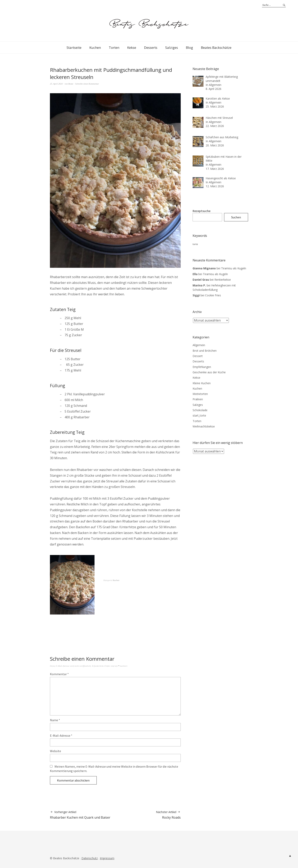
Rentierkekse (223, 280)
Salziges (172, 48)
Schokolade (200, 410)
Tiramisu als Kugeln (234, 268)
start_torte (199, 415)
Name (55, 720)
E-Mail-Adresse (61, 735)
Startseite (74, 48)
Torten (114, 48)
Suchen (236, 217)
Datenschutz (90, 858)
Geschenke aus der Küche (209, 372)
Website (55, 751)
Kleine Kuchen (202, 383)
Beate (71, 84)
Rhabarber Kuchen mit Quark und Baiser (80, 815)
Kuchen (95, 48)
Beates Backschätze (216, 48)
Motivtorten (200, 394)
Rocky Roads (168, 815)
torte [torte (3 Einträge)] (195, 244)
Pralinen (198, 399)
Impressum (107, 858)
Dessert (198, 356)
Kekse (132, 48)
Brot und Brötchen (205, 351)
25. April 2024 (56, 84)
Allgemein (199, 345)
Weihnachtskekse (204, 426)
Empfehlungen (202, 367)
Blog (189, 48)
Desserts (151, 48)
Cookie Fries (213, 295)
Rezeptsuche (202, 211)
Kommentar (59, 674)
